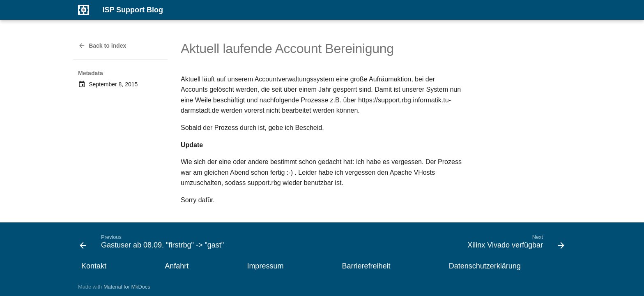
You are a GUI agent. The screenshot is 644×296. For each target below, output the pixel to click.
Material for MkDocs (127, 287)
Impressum (265, 266)
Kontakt (94, 266)
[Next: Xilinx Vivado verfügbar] (514, 244)
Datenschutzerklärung (485, 266)
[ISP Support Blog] (84, 10)
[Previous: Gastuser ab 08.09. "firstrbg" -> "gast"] (154, 244)
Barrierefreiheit (366, 266)
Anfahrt (177, 266)
